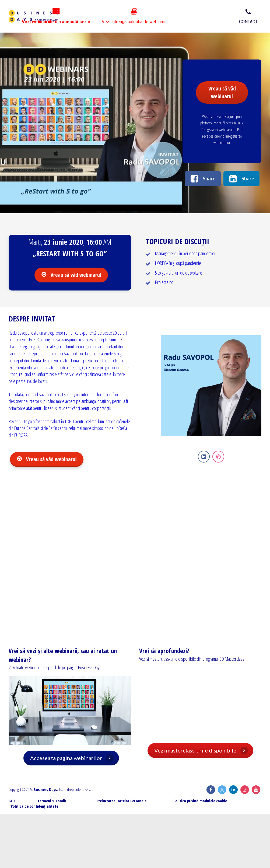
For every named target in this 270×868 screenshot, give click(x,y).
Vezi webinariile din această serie (124, 16)
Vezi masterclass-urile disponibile (201, 750)
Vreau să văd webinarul (222, 92)
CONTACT (248, 16)
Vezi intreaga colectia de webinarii (199, 16)
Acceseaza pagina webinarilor (69, 758)
